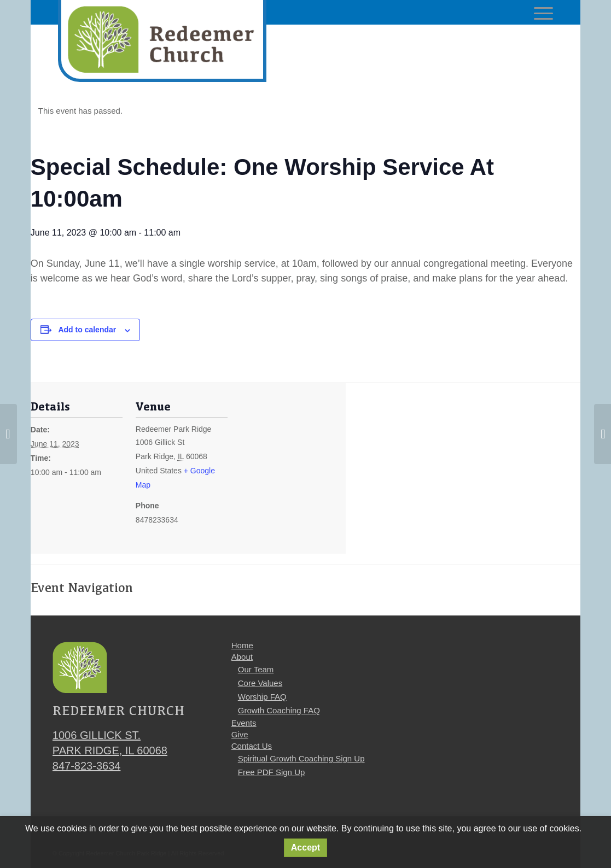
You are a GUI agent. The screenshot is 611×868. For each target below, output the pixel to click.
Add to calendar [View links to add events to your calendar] (87, 330)
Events (244, 723)
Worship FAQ (262, 697)
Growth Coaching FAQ (279, 710)
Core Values (260, 683)
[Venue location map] (298, 475)
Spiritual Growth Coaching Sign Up (301, 758)
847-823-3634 (87, 766)
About (242, 657)
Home (242, 645)
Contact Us (252, 746)
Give (240, 734)
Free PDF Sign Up (272, 772)
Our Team (256, 669)
